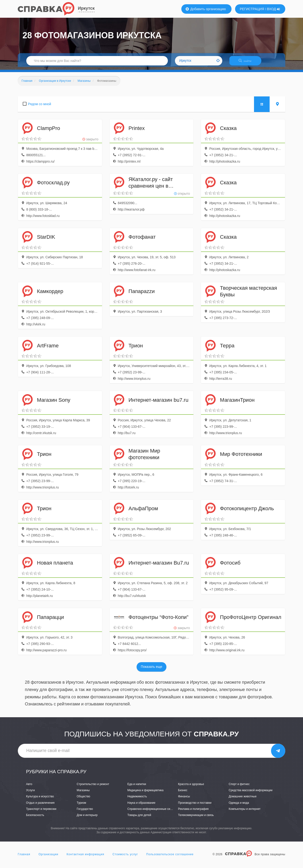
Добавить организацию (206, 9)
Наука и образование (141, 806)
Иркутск (86, 8)
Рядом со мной (40, 107)
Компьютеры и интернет (245, 812)
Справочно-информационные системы (153, 812)
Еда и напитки (137, 787)
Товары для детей (139, 818)
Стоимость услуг (125, 857)
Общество (83, 799)
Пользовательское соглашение (170, 857)
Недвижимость (137, 799)
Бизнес (183, 793)
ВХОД (274, 9)
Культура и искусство (40, 799)
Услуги (30, 793)
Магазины (83, 793)
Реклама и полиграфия (193, 812)
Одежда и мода (239, 806)
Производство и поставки (195, 806)
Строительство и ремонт (93, 787)
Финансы (184, 799)
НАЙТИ (247, 63)
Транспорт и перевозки (41, 812)
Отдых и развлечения (40, 806)
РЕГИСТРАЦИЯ (252, 9)
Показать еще (151, 670)
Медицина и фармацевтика (145, 793)
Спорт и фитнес (239, 787)
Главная (24, 857)
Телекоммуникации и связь (196, 818)
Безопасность (35, 818)
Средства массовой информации (251, 793)
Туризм (81, 806)
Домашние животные (243, 799)
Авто (29, 787)
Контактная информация (85, 857)
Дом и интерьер (87, 818)
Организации (49, 857)
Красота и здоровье (191, 787)
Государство (85, 812)
